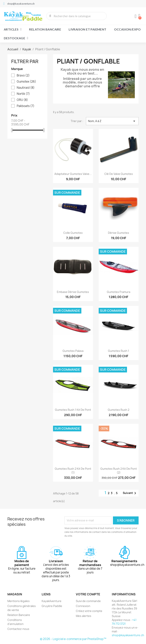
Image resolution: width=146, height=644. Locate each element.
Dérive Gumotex (119, 233)
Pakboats (26, 106)
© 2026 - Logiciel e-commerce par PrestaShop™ (73, 639)
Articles (13, 29)
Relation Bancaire (45, 29)
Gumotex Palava (73, 351)
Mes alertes (84, 616)
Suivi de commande (88, 601)
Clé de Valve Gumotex (119, 174)
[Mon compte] (136, 16)
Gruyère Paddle (52, 606)
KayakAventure (52, 601)
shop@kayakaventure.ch (128, 635)
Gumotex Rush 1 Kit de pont (73, 410)
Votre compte (88, 594)
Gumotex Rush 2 (119, 410)
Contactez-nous (18, 629)
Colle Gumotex (73, 233)
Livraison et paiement (87, 29)
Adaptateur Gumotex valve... (73, 174)
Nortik (23, 94)
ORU (22, 100)
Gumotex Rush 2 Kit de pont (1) (73, 471)
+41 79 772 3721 (124, 622)
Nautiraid (26, 88)
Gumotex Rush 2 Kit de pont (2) (119, 471)
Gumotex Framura (119, 292)
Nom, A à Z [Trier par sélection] (112, 121)
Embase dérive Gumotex (73, 292)
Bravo (23, 76)
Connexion (83, 606)
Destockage (16, 38)
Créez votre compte (89, 611)
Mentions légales (19, 601)
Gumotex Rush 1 (119, 351)
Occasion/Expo (127, 29)
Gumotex (26, 82)
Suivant (130, 493)
